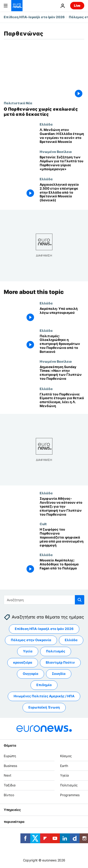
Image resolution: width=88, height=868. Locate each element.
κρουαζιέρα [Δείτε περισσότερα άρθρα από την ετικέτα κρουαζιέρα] (23, 663)
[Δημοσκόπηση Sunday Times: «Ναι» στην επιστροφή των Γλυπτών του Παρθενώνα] (62, 373)
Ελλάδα (46, 124)
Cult (43, 524)
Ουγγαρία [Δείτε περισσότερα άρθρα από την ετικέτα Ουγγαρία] (31, 674)
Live (77, 5)
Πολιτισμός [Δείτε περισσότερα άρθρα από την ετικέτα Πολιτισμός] (56, 651)
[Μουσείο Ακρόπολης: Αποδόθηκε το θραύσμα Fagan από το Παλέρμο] (62, 566)
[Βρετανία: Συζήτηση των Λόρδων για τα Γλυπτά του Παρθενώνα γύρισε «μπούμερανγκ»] (62, 163)
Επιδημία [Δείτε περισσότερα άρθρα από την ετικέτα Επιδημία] (44, 685)
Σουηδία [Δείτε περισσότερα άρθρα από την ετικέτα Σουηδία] (59, 674)
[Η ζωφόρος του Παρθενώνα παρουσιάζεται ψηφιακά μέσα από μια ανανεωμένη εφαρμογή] (62, 537)
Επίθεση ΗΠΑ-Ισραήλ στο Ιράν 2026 (34, 17)
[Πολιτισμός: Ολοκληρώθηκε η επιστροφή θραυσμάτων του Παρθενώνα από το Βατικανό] (62, 344)
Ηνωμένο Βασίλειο (56, 152)
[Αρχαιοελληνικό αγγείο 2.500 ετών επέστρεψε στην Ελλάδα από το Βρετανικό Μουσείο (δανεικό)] (62, 192)
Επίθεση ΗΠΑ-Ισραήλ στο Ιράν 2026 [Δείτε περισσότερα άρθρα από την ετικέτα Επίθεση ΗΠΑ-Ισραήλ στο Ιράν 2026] (44, 629)
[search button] (80, 600)
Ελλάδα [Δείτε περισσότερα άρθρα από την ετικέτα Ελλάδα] (71, 640)
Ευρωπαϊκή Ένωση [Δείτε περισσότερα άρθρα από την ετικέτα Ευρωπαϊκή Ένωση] (44, 707)
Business (10, 766)
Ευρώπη (10, 756)
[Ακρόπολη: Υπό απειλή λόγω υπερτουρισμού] (62, 315)
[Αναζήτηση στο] (44, 600)
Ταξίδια (10, 785)
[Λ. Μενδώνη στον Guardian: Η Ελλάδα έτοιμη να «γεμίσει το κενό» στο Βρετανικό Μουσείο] (62, 136)
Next (8, 776)
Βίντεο (9, 795)
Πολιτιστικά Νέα (18, 103)
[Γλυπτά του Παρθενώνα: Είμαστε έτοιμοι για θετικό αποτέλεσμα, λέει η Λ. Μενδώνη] (62, 400)
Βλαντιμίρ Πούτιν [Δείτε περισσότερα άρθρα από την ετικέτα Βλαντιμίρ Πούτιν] (60, 663)
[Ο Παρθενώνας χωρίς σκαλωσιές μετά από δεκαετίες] (44, 112)
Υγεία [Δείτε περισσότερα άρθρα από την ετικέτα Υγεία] (28, 651)
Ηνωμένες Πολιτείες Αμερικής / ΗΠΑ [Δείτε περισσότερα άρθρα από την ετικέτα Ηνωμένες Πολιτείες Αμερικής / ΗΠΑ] (44, 696)
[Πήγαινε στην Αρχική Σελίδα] (17, 6)
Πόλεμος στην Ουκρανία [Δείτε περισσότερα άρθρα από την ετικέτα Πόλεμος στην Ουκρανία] (31, 640)
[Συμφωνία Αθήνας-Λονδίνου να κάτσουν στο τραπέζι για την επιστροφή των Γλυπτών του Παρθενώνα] (62, 506)
